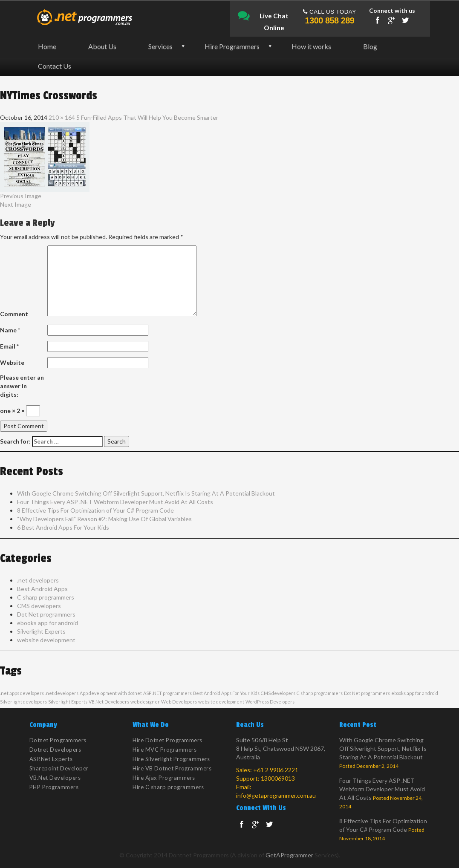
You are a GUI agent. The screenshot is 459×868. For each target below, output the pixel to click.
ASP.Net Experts (51, 759)
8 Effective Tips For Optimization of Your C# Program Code (95, 510)
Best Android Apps (42, 589)
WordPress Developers (270, 702)
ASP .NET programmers (167, 693)
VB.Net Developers (109, 702)
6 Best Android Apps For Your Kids (63, 527)
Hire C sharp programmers (168, 787)
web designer (145, 702)
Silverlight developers (23, 702)
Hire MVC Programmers (165, 750)
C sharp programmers (46, 597)
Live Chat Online (263, 16)
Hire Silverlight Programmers (171, 759)
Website (12, 362)
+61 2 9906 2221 (276, 770)
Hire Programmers (232, 46)
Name (10, 330)
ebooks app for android (48, 623)
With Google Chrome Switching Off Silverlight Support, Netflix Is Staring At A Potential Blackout (146, 493)
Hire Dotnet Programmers (167, 740)
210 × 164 (62, 117)
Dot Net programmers (46, 614)
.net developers (38, 580)
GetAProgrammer (289, 855)
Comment (14, 314)
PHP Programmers (54, 787)
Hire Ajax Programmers (164, 778)
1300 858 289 (330, 20)
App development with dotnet (111, 693)
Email (9, 346)
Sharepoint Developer (59, 768)
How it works (311, 46)
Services (160, 46)
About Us (102, 46)
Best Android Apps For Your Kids (226, 693)
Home (47, 46)
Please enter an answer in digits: (22, 386)
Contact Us (55, 66)
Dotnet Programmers (58, 740)
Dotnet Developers (55, 750)
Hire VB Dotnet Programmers (172, 768)
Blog (370, 46)
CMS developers (39, 606)
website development (46, 640)
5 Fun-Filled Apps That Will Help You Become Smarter (147, 117)
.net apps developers (22, 693)
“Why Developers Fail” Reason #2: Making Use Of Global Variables (104, 519)
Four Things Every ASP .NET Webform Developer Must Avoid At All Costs (115, 502)
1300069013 (278, 778)
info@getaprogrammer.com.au (276, 795)
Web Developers (179, 702)
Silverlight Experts (41, 631)
